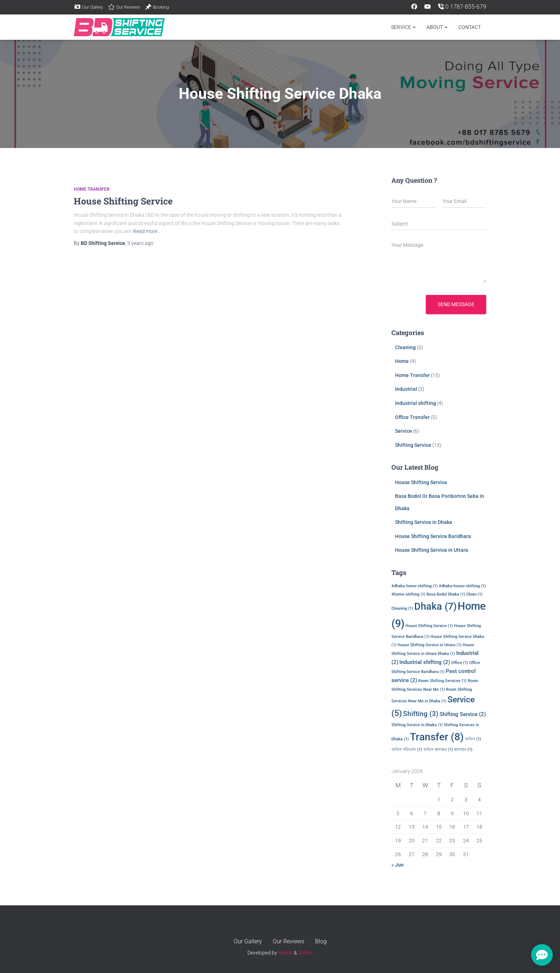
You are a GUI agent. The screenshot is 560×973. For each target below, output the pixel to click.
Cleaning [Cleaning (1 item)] (402, 608)
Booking (157, 7)
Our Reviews (124, 7)
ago (140, 243)
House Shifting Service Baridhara (433, 536)
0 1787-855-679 (462, 7)
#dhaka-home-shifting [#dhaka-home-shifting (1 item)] (415, 586)
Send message (456, 304)
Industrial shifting (415, 403)
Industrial (406, 389)
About (437, 27)
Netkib (285, 953)
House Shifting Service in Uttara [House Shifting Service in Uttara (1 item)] (430, 645)
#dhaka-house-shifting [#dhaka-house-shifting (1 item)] (462, 586)
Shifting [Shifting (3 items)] (421, 714)
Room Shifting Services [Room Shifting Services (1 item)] (442, 681)
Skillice (306, 953)
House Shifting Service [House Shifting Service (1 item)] (429, 626)
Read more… (147, 231)
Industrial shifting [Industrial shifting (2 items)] (425, 662)
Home (402, 361)
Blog (321, 941)
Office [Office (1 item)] (460, 663)
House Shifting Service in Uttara (432, 550)
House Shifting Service (123, 201)
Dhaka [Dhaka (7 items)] (435, 606)
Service (403, 27)
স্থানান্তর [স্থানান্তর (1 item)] (463, 750)
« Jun (398, 865)
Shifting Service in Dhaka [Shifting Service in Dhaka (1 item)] (417, 725)
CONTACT (470, 27)
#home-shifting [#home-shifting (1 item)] (408, 594)
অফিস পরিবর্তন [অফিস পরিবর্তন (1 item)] (407, 750)
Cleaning (405, 347)
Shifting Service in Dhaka (424, 522)
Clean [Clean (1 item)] (474, 594)
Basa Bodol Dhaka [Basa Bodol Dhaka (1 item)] (446, 594)
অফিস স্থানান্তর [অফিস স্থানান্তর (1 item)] (438, 750)
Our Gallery (88, 7)
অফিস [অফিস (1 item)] (473, 739)
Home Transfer (92, 189)
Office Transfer (412, 417)
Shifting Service (413, 445)
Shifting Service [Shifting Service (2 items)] (463, 714)
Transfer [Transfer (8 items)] (437, 737)
